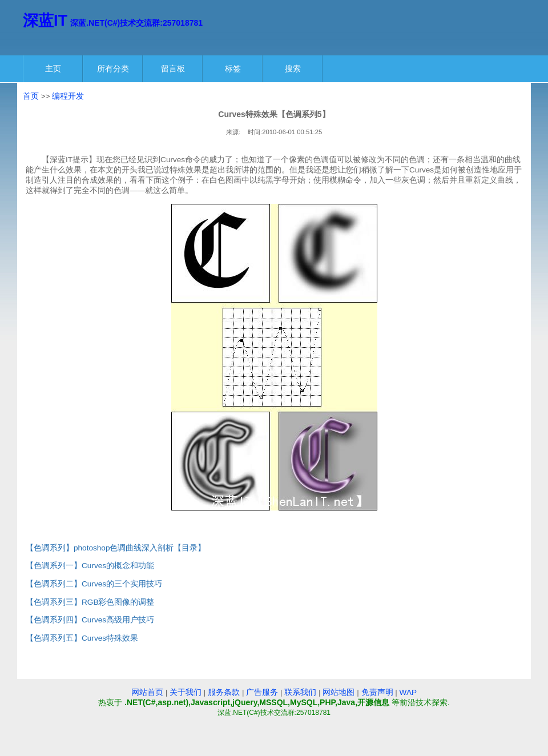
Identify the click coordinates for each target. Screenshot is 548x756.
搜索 (293, 69)
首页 (31, 96)
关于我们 (186, 692)
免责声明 (377, 692)
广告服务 (262, 692)
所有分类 (113, 69)
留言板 (173, 69)
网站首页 (147, 692)
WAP (408, 692)
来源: (233, 132)
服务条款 (224, 692)
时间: (255, 132)
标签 (233, 69)
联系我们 (300, 692)
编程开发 (68, 96)
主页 (53, 69)
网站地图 (339, 692)
